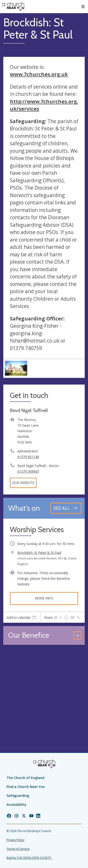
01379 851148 (28, 457)
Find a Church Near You (26, 787)
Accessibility (17, 804)
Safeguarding (18, 796)
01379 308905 (28, 471)
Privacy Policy (15, 840)
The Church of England (25, 778)
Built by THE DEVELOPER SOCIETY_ (29, 858)
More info (44, 598)
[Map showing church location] (44, 689)
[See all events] (66, 508)
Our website (23, 483)
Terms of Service (18, 849)
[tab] (22, 618)
